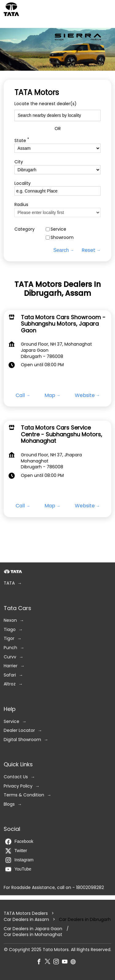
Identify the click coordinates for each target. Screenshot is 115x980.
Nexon (10, 621)
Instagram (19, 860)
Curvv (10, 657)
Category (25, 229)
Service (58, 229)
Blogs (9, 804)
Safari (10, 675)
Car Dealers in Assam (26, 919)
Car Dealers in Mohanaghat (33, 935)
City (19, 162)
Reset (88, 250)
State (22, 140)
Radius (21, 205)
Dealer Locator (19, 731)
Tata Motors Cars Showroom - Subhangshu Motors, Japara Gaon (63, 323)
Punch (10, 648)
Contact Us (16, 777)
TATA (9, 583)
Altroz (10, 684)
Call (20, 395)
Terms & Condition (24, 795)
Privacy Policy (18, 786)
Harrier (11, 666)
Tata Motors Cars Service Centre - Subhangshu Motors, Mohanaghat (61, 434)
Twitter (16, 851)
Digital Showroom (22, 740)
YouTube (18, 869)
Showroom (62, 238)
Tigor (9, 639)
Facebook (19, 842)
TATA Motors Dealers (26, 914)
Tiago (10, 630)
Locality (23, 183)
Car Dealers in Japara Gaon (33, 929)
